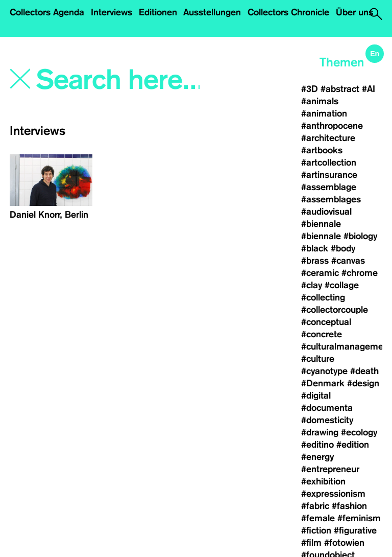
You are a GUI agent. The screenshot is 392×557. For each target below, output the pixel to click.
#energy (317, 457)
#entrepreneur (330, 469)
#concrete (322, 334)
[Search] (119, 80)
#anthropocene (332, 126)
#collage (342, 285)
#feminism (359, 518)
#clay (312, 285)
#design (363, 383)
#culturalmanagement (346, 346)
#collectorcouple (335, 310)
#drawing (320, 432)
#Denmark (323, 383)
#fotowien (344, 543)
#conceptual (326, 322)
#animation (324, 113)
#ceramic (320, 273)
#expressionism (333, 494)
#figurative (355, 530)
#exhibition (323, 481)
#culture (318, 359)
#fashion (349, 506)
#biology (360, 236)
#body (343, 248)
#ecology (359, 432)
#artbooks (322, 150)
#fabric (315, 506)
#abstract (340, 89)
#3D (310, 89)
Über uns (354, 12)
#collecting (323, 297)
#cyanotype (324, 371)
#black (315, 248)
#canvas (348, 261)
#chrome (360, 273)
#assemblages (331, 199)
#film (311, 543)
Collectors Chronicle (288, 12)
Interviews (112, 12)
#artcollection (329, 163)
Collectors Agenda (47, 12)
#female (318, 518)
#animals (320, 101)
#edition (353, 445)
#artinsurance (329, 175)
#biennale (321, 224)
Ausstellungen (212, 12)
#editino (317, 445)
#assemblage (329, 187)
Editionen (158, 12)
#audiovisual (326, 212)
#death (364, 371)
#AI (369, 89)
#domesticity (327, 420)
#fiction (316, 530)
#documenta (327, 408)
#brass (315, 261)
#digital (316, 396)
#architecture (328, 138)
